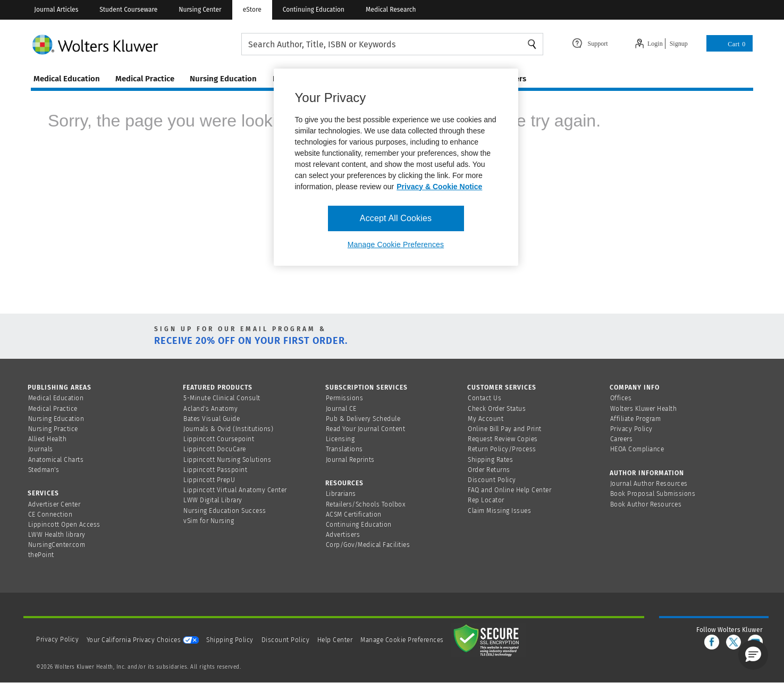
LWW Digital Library (213, 500)
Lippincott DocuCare (215, 449)
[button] (753, 655)
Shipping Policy (230, 640)
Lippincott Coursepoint (219, 439)
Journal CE (341, 409)
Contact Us (484, 398)
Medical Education (56, 398)
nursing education (223, 79)
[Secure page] (488, 640)
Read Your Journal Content (366, 429)
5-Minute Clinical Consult (222, 398)
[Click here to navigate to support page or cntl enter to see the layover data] (590, 43)
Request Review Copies (503, 439)
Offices (621, 398)
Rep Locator (486, 500)
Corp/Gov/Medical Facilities (368, 545)
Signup (679, 44)
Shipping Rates (490, 460)
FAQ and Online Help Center (509, 490)
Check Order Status (497, 409)
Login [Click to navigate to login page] (655, 44)
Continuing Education (314, 10)
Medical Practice (53, 409)
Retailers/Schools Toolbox (366, 504)
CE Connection (50, 515)
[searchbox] (393, 44)
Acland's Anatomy (210, 409)
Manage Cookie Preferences (402, 640)
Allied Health (48, 439)
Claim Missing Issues (499, 511)
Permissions (345, 398)
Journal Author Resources (649, 484)
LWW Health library (57, 535)
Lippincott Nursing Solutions (227, 460)
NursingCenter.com (57, 545)
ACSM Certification (354, 515)
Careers (622, 439)
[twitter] (734, 642)
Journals (41, 449)
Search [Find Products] (532, 44)
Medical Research (391, 10)
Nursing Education (56, 419)
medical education (67, 79)
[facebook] (712, 642)
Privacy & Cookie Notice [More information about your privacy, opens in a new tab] (439, 187)
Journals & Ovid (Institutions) (228, 429)
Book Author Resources (646, 504)
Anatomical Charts (56, 460)
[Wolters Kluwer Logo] (136, 44)
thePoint (41, 555)
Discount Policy (492, 480)
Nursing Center (200, 10)
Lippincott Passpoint (215, 470)
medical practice (145, 79)
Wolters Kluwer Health (644, 409)
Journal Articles (56, 10)
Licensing (340, 439)
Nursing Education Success (225, 511)
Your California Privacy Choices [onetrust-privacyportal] (143, 640)
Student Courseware (128, 10)
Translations (344, 449)
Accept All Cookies (396, 218)
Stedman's (44, 470)
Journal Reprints (350, 460)
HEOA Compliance (637, 449)
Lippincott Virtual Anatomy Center (235, 490)
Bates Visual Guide (212, 419)
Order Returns (489, 470)
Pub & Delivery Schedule (363, 419)
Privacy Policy (631, 429)
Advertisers (343, 535)
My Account (486, 419)
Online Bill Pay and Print (505, 429)
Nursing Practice (53, 429)
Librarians (341, 494)
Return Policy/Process (502, 449)
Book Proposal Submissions (653, 494)
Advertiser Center (54, 504)
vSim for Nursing (209, 521)
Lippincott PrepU (209, 480)
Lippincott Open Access (64, 525)
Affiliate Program (636, 419)
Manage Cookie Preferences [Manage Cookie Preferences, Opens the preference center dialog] (396, 244)
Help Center (336, 640)
